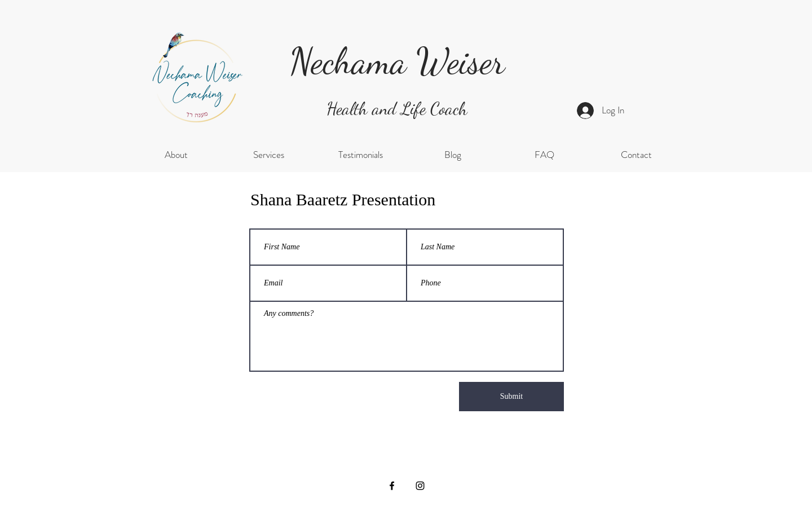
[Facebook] (392, 486)
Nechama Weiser (397, 61)
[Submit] (511, 397)
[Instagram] (420, 486)
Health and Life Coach (397, 108)
